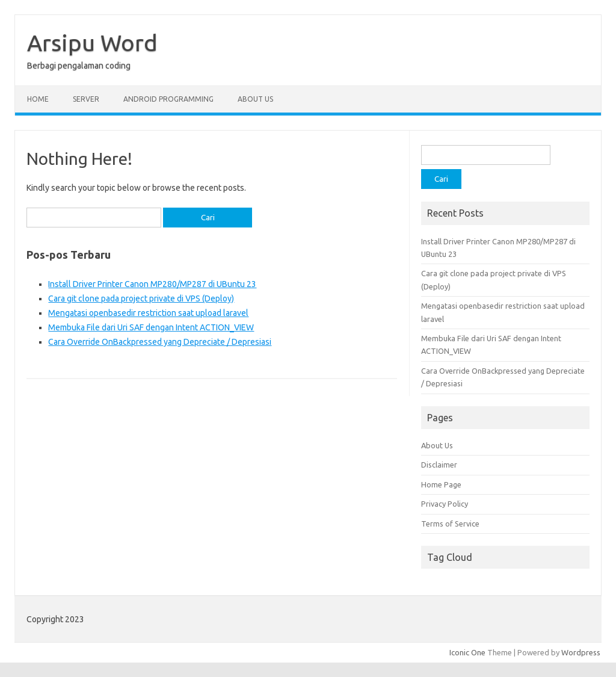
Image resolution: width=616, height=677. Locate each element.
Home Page (441, 484)
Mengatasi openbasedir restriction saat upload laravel (148, 313)
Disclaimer (439, 465)
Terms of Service (450, 524)
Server (86, 99)
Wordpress (581, 652)
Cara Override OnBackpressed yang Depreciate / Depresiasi (160, 342)
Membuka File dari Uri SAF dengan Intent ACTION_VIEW (151, 327)
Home (38, 99)
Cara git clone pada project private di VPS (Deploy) (141, 298)
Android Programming (168, 99)
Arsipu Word (92, 43)
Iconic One (467, 652)
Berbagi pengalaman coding (79, 66)
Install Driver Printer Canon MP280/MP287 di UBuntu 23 (152, 284)
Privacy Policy (445, 504)
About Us (255, 99)
